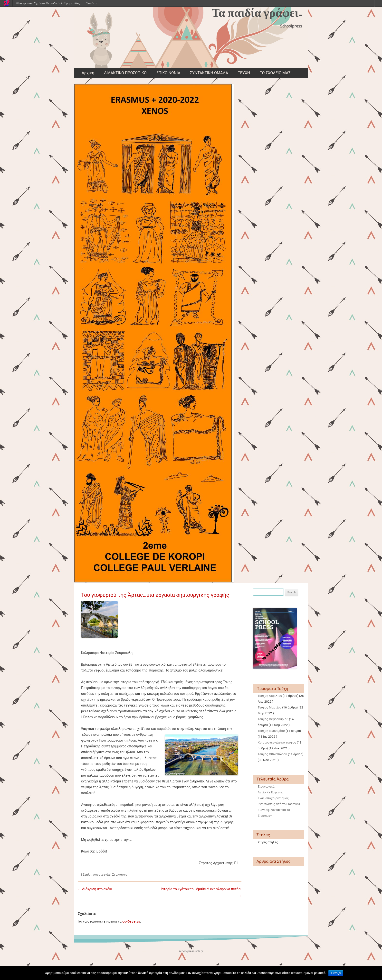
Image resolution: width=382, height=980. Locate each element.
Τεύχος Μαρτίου (270, 707)
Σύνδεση (92, 3)
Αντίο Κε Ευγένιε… (271, 792)
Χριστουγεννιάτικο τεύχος (277, 742)
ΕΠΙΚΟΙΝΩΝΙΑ (168, 73)
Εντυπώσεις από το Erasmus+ (279, 804)
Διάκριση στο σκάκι (95, 889)
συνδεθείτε (131, 921)
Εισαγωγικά (266, 786)
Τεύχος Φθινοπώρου (272, 754)
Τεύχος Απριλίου (270, 696)
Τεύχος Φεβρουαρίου (273, 719)
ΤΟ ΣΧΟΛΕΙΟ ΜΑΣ (275, 73)
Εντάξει (336, 973)
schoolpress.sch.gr (191, 951)
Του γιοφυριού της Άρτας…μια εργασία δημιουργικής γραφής (155, 595)
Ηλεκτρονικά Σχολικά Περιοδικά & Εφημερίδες (48, 3)
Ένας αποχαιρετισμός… (274, 798)
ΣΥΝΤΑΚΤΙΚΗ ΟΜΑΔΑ (209, 73)
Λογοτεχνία (101, 875)
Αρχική (88, 73)
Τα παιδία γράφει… (257, 13)
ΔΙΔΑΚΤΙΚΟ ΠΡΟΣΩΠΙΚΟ (125, 73)
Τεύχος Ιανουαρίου (271, 731)
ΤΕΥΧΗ (244, 73)
